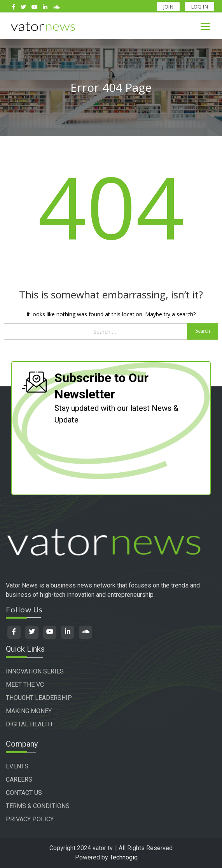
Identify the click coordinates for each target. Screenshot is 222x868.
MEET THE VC (25, 685)
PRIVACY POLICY (30, 819)
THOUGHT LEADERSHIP (39, 698)
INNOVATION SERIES (35, 671)
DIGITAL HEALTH (29, 724)
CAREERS (19, 779)
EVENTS (17, 766)
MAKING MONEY (29, 711)
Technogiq (124, 857)
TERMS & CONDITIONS (38, 806)
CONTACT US (24, 793)
